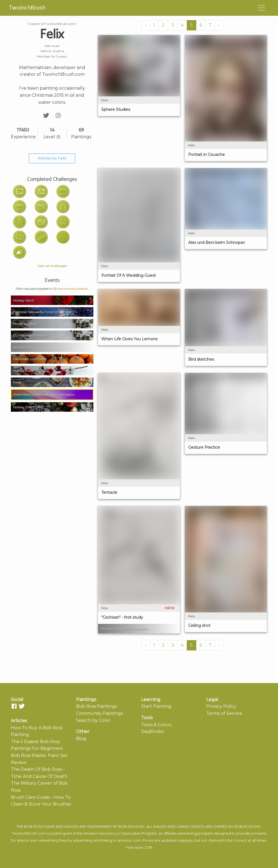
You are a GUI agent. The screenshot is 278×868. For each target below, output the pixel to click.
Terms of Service (224, 713)
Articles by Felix (52, 158)
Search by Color (93, 720)
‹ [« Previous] (146, 25)
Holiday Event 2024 (29, 371)
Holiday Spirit (23, 300)
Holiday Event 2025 (28, 407)
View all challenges (52, 266)
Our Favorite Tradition (31, 335)
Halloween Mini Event (30, 359)
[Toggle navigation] (261, 8)
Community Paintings (99, 713)
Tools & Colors (156, 725)
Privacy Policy (221, 706)
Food (17, 382)
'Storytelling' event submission (124, 629)
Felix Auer (134, 847)
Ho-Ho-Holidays (25, 324)
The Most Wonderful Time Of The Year (42, 312)
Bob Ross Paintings (97, 706)
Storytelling (22, 347)
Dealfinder (153, 732)
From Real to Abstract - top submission (44, 394)
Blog (81, 739)
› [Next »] (219, 25)
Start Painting (156, 706)
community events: (73, 289)
